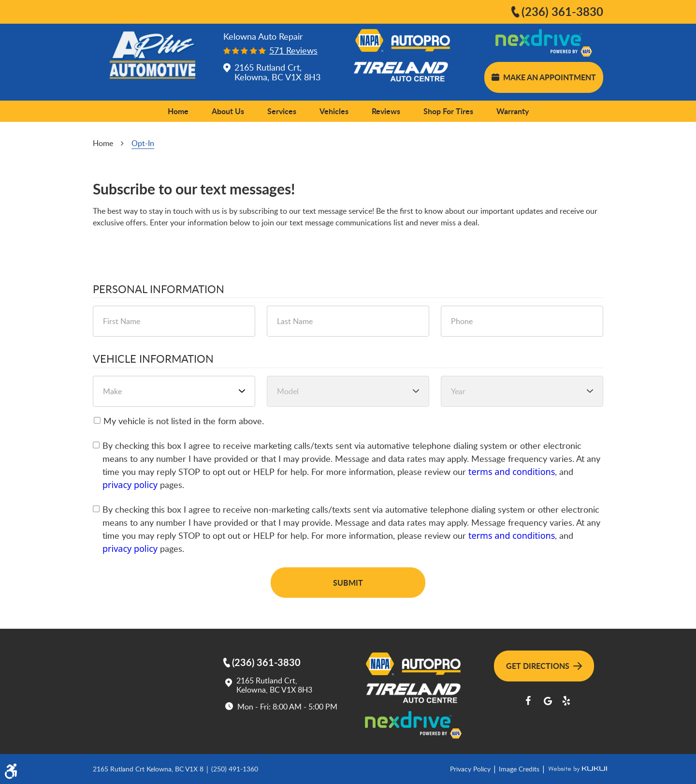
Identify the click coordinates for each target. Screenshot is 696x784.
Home (178, 111)
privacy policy (130, 485)
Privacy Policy (471, 769)
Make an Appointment (544, 77)
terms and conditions (512, 472)
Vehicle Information (153, 359)
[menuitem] (178, 111)
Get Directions (544, 666)
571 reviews (293, 51)
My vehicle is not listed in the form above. (184, 421)
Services (282, 111)
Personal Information (159, 289)
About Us (228, 111)
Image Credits (520, 769)
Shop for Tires (448, 111)
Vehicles (334, 111)
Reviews (386, 111)
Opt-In (143, 143)
